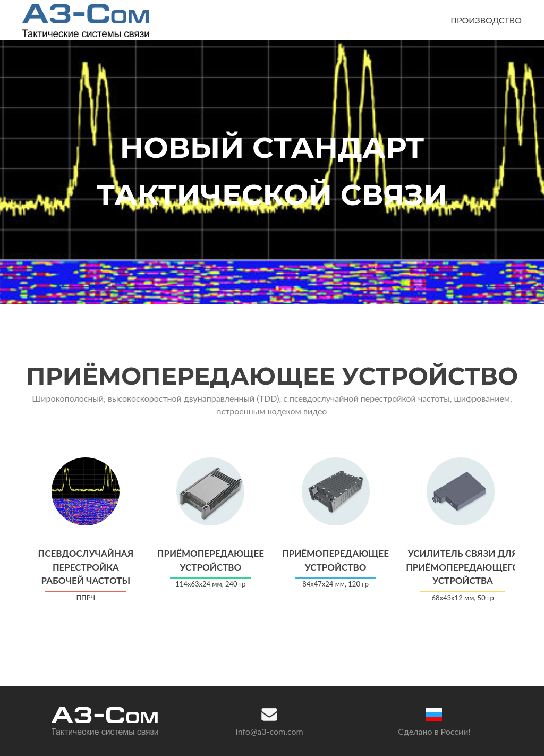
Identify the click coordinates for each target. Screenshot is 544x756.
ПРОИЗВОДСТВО (486, 20)
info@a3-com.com (270, 731)
